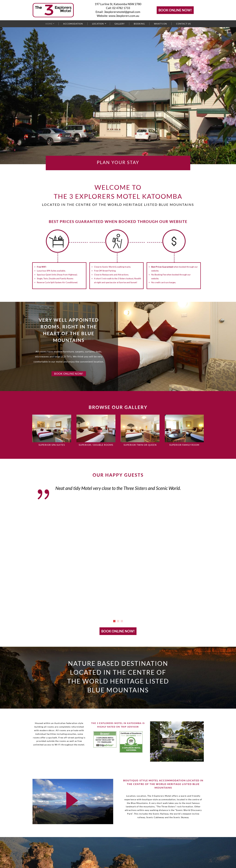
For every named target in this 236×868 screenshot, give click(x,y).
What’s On (160, 24)
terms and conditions (59, 860)
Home (49, 24)
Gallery (120, 24)
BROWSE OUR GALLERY (118, 407)
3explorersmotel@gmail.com (122, 12)
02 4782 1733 (121, 8)
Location (98, 24)
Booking (139, 24)
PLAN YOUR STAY (118, 162)
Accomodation (73, 24)
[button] (114, 513)
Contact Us (183, 24)
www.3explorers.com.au (124, 16)
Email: (100, 12)
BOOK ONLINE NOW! (175, 10)
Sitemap (38, 860)
